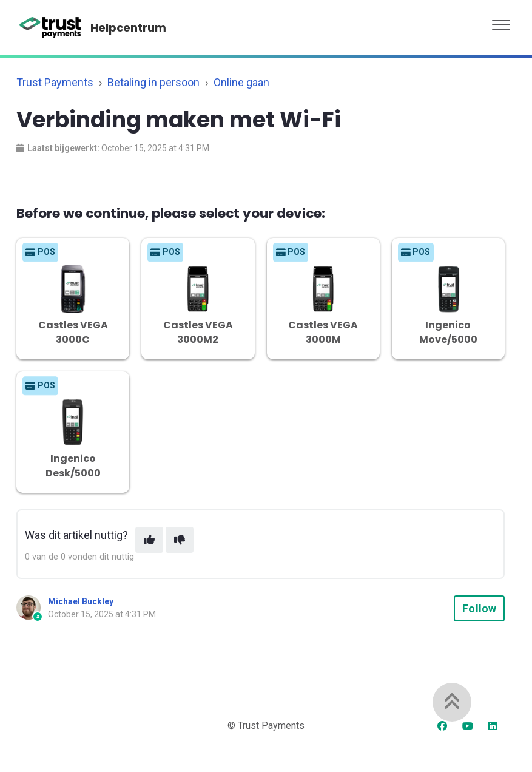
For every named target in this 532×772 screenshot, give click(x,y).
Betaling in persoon (153, 82)
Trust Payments (55, 82)
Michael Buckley (81, 601)
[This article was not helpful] (180, 540)
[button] (501, 22)
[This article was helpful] (149, 540)
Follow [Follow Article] (479, 608)
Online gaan (241, 82)
